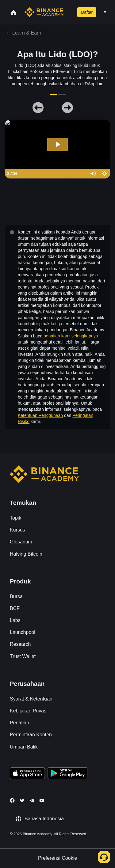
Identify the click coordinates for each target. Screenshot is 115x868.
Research (20, 644)
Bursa (16, 596)
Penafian (19, 723)
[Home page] (44, 12)
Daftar (87, 12)
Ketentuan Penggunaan (40, 415)
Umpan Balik (24, 747)
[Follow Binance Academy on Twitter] (22, 800)
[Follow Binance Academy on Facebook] (12, 800)
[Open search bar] (68, 12)
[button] (105, 12)
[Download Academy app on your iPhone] (27, 774)
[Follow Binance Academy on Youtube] (42, 801)
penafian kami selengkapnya (71, 336)
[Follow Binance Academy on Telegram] (32, 800)
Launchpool (23, 632)
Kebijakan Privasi (29, 711)
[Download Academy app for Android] (67, 774)
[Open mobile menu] (105, 12)
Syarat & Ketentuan (31, 699)
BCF (15, 608)
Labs (15, 620)
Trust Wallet (23, 656)
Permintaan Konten (31, 735)
